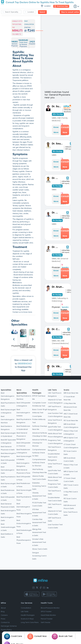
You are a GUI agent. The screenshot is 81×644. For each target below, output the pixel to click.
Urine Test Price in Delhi (55, 465)
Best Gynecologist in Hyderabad (8, 435)
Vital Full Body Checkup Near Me (40, 471)
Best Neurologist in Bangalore (8, 455)
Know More (56, 130)
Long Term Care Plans (30, 622)
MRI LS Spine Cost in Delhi (71, 473)
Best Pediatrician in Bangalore (23, 451)
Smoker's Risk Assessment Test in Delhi (39, 542)
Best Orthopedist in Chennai (23, 444)
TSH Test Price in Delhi (54, 492)
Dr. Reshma (56, 213)
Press (3, 619)
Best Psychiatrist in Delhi (8, 404)
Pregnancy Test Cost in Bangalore (55, 442)
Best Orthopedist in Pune (23, 478)
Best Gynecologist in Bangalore (8, 411)
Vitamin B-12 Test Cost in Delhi (55, 513)
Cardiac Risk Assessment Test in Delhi (39, 522)
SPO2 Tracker (46, 611)
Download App (61, 6)
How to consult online (70, 12)
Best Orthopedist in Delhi (8, 462)
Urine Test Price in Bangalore (55, 422)
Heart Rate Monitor (48, 615)
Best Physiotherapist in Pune (24, 540)
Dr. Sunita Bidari (57, 106)
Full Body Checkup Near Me (40, 428)
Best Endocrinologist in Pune (24, 523)
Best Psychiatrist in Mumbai (24, 398)
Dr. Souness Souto (58, 144)
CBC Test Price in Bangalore (55, 395)
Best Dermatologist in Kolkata (23, 413)
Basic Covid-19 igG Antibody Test (40, 411)
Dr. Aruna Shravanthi (59, 287)
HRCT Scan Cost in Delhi (71, 487)
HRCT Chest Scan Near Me (71, 415)
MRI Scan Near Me (71, 393)
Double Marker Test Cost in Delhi (55, 499)
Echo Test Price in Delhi (71, 514)
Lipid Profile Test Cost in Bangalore (55, 428)
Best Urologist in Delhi (7, 519)
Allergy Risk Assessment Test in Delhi (39, 532)
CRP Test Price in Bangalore (55, 408)
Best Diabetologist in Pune (24, 532)
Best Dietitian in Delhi (7, 536)
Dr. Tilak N (56, 247)
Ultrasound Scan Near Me (70, 409)
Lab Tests (52, 390)
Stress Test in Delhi (40, 549)
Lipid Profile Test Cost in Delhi (54, 472)
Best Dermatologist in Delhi (8, 470)
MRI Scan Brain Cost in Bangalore (71, 426)
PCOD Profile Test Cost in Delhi (39, 504)
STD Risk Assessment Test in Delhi (39, 513)
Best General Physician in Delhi (8, 448)
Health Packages (28, 615)
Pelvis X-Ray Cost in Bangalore (71, 432)
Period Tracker (47, 619)
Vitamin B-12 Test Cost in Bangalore (55, 401)
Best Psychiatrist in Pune (24, 498)
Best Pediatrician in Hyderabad (23, 428)
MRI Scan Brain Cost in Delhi (70, 460)
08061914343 (25, 364)
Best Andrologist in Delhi (8, 512)
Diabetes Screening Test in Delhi (39, 486)
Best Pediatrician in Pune (23, 485)
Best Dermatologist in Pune (23, 507)
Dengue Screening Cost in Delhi (39, 556)
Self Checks (46, 622)
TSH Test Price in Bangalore (54, 449)
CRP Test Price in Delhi (55, 519)
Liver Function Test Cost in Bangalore (55, 415)
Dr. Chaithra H (57, 329)
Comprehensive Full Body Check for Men (39, 453)
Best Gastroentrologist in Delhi (8, 527)
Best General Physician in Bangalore (22, 436)
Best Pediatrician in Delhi (8, 492)
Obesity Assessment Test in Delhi (39, 496)
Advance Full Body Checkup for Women (40, 443)
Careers (4, 615)
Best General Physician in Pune (23, 471)
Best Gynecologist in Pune (24, 492)
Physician (56, 267)
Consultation (26, 608)
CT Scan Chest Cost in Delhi (70, 480)
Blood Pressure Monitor (50, 608)
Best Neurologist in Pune (24, 515)
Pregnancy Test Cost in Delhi (54, 486)
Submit (42, 12)
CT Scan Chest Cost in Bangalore (71, 446)
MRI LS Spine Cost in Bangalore (71, 439)
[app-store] (32, 594)
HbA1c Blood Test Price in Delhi (55, 479)
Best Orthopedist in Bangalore (23, 404)
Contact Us (5, 622)
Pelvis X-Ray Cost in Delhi (71, 466)
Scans (66, 390)
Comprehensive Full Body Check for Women (39, 463)
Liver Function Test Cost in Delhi (55, 526)
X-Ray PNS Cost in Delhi (71, 493)
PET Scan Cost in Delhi (70, 453)
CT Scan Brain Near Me (69, 398)
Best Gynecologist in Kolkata (24, 458)
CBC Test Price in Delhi (55, 506)
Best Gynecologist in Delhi (8, 485)
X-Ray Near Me (70, 403)
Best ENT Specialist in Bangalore (8, 441)
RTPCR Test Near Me (39, 398)
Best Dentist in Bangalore (6, 428)
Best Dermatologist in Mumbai (8, 420)
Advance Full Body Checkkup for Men (40, 434)
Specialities (6, 390)
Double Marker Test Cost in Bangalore (54, 457)
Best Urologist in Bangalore (23, 465)
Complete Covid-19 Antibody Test (39, 404)
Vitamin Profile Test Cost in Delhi (39, 478)
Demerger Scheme (9, 626)
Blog (3, 611)
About (3, 608)
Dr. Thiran (56, 178)
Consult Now (65, 130)
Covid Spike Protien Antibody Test (39, 419)
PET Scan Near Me (71, 421)
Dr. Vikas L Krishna (58, 366)
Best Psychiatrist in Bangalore (24, 421)
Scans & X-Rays (27, 619)
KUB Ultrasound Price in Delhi (70, 507)
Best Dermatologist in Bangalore (8, 396)
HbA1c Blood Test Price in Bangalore (55, 435)
